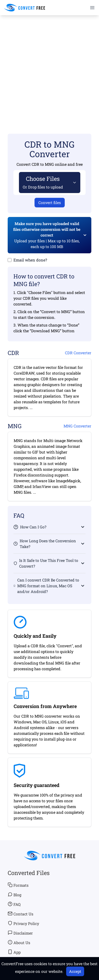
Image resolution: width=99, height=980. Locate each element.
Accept (75, 971)
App (14, 952)
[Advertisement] (49, 68)
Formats (18, 885)
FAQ (14, 904)
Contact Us (20, 914)
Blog (15, 895)
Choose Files (43, 182)
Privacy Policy (23, 923)
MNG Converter (77, 426)
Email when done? (30, 260)
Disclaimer (20, 933)
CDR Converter (78, 353)
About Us (19, 942)
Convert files (50, 202)
